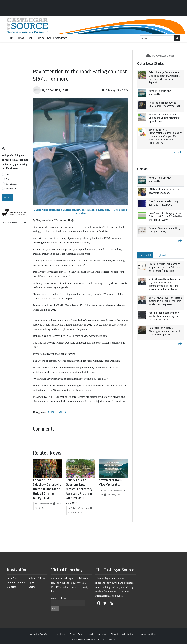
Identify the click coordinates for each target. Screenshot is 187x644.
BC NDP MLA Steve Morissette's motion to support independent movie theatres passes (165, 301)
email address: (59, 598)
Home (12, 38)
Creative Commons (97, 634)
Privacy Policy (76, 634)
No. (8, 179)
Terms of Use (59, 634)
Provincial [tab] (145, 255)
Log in (112, 639)
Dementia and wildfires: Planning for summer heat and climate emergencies (164, 331)
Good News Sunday (57, 38)
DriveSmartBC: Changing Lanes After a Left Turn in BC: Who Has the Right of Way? (165, 217)
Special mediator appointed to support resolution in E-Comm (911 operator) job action (164, 267)
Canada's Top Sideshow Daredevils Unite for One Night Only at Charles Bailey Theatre (47, 489)
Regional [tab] (161, 255)
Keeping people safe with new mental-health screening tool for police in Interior (164, 316)
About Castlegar (149, 634)
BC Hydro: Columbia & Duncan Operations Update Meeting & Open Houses (164, 118)
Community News (16, 583)
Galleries (12, 587)
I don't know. (12, 184)
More (178, 152)
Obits (41, 38)
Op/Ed (32, 583)
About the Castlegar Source (124, 634)
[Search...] (157, 38)
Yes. (8, 174)
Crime (51, 412)
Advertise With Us (39, 634)
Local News (13, 578)
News (21, 38)
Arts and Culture (37, 578)
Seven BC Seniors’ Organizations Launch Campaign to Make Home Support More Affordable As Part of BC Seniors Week (165, 136)
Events (31, 38)
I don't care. (11, 188)
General (62, 412)
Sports (32, 587)
